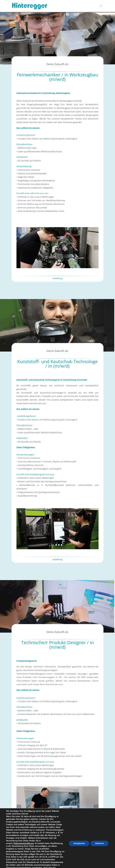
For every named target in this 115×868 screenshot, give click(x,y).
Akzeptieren (78, 845)
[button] (19, 248)
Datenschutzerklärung (24, 843)
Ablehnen (99, 845)
